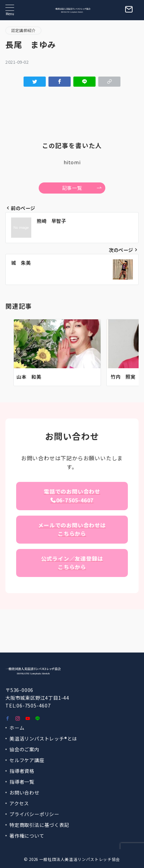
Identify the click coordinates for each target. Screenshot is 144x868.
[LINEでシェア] (84, 82)
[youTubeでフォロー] (28, 718)
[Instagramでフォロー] (18, 718)
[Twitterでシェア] (35, 82)
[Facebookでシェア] (60, 82)
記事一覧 (82, 188)
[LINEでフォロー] (38, 718)
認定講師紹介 (23, 30)
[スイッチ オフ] (129, 10)
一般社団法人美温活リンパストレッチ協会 (80, 859)
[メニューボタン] (10, 10)
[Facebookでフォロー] (8, 718)
